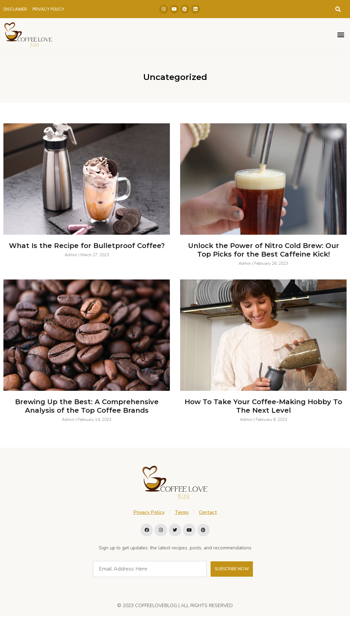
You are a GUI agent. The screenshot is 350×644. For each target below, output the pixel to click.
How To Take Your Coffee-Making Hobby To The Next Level (263, 406)
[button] (338, 9)
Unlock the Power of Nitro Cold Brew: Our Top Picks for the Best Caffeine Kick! (264, 250)
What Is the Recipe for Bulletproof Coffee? (87, 246)
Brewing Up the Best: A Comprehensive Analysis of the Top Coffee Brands (87, 406)
